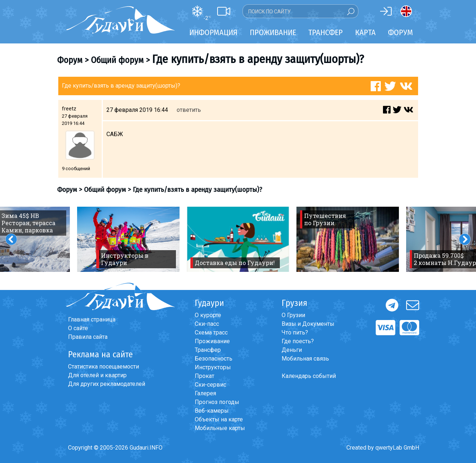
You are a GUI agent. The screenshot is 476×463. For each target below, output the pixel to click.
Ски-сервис (210, 385)
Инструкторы (213, 367)
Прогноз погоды (217, 402)
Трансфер (208, 350)
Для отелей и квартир (97, 375)
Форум (401, 32)
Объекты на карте (219, 419)
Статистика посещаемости (104, 367)
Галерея (205, 393)
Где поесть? (298, 341)
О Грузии (293, 315)
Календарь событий (309, 376)
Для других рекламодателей (107, 384)
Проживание (212, 341)
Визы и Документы (308, 324)
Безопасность (214, 359)
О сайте (78, 328)
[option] (128, 239)
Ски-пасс (207, 324)
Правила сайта (88, 337)
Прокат (205, 376)
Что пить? (295, 332)
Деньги (292, 350)
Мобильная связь (305, 359)
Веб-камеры (212, 411)
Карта (365, 32)
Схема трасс (211, 332)
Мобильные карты (220, 428)
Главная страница (92, 319)
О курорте (208, 315)
